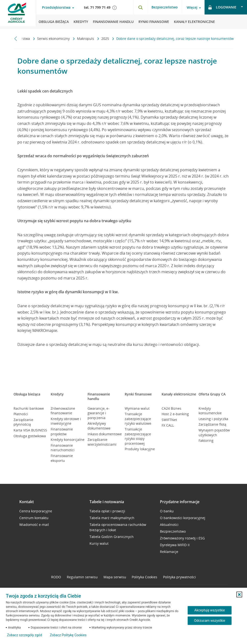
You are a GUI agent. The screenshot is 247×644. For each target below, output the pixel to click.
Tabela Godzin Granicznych (112, 537)
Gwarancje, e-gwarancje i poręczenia (99, 413)
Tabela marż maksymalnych (112, 518)
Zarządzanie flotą (212, 424)
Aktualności (169, 525)
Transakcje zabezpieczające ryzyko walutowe (138, 419)
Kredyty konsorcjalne (68, 440)
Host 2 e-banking (175, 414)
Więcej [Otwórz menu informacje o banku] (192, 7)
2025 (106, 39)
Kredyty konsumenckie (210, 411)
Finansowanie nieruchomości (63, 448)
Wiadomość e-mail (34, 525)
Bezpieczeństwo (165, 7)
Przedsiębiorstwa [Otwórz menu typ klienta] (56, 7)
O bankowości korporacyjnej (183, 518)
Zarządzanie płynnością (23, 422)
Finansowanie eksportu (62, 458)
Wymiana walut (137, 408)
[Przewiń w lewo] (16, 39)
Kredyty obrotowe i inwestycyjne (66, 421)
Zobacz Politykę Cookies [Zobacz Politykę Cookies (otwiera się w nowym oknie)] (68, 635)
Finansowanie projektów (62, 432)
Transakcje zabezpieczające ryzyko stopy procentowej (138, 436)
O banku (167, 511)
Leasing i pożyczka (213, 419)
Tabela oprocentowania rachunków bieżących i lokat (118, 527)
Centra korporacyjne (36, 511)
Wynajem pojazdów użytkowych (214, 433)
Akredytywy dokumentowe (99, 426)
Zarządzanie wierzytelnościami (102, 442)
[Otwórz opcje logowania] (226, 7)
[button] (239, 594)
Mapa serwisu (115, 577)
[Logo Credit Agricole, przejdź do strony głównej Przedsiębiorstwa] (18, 14)
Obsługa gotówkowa (30, 436)
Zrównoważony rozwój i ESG (182, 538)
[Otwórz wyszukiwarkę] (140, 7)
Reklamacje (169, 552)
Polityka (144, 577)
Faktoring (206, 440)
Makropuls (86, 39)
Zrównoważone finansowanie (63, 411)
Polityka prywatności (179, 577)
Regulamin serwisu (82, 577)
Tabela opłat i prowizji (107, 511)
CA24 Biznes (172, 408)
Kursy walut (99, 543)
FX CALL (168, 425)
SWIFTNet (169, 420)
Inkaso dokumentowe (105, 434)
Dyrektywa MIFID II (175, 545)
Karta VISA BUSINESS (30, 430)
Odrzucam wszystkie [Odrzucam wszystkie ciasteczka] (210, 621)
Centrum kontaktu (34, 518)
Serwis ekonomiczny (54, 39)
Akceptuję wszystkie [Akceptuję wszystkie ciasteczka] (210, 610)
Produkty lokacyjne (140, 449)
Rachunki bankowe (29, 408)
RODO (56, 577)
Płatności (21, 414)
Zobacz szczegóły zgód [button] (24, 635)
